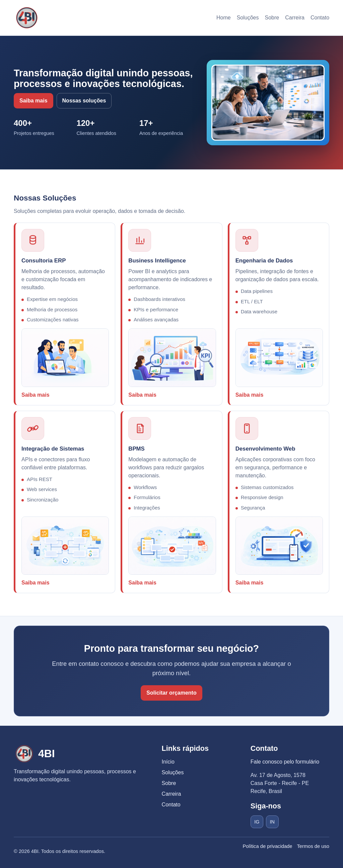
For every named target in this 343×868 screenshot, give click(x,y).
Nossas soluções (84, 101)
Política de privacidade (267, 846)
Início (168, 762)
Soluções (248, 18)
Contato (320, 18)
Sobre (272, 18)
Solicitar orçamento (171, 693)
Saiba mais (33, 101)
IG (257, 822)
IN (272, 822)
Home (224, 18)
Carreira (295, 18)
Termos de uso (313, 846)
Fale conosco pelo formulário (285, 762)
